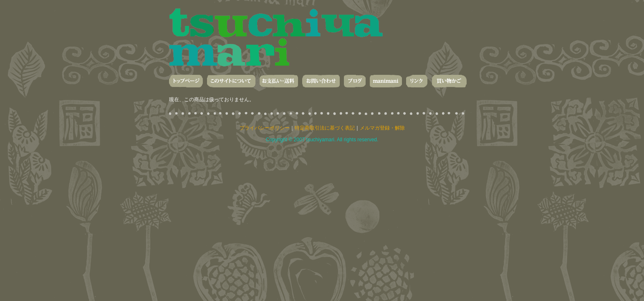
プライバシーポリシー (265, 128)
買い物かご (449, 81)
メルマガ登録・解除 (382, 128)
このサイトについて (231, 81)
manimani (386, 81)
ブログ (355, 81)
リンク (417, 81)
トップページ (186, 81)
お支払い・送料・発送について (279, 81)
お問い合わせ (321, 81)
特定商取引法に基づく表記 (325, 128)
